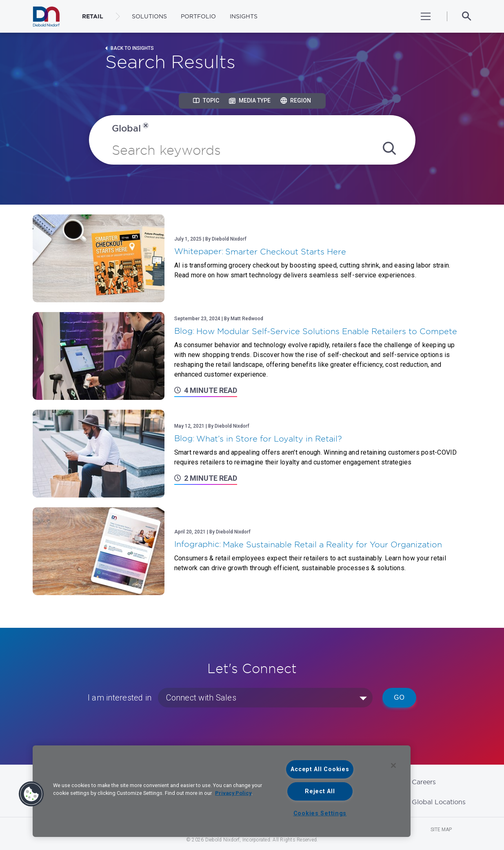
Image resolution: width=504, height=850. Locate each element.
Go (399, 697)
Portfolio (198, 16)
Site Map (441, 830)
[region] (222, 791)
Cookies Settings (320, 813)
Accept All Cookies (320, 769)
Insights (244, 16)
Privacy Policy (233, 793)
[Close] (393, 765)
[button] (31, 794)
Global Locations (439, 802)
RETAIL (93, 16)
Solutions (149, 16)
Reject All (320, 791)
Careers (424, 782)
